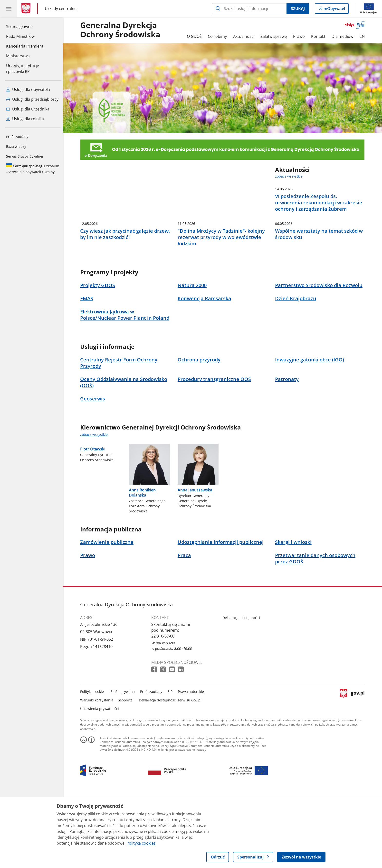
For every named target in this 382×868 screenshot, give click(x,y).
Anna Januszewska (196, 564)
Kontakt (320, 36)
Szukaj (298, 9)
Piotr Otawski (94, 564)
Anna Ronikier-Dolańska (144, 567)
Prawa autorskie (192, 766)
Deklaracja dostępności (243, 692)
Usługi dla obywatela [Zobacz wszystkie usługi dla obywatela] (28, 90)
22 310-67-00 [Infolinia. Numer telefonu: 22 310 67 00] (164, 710)
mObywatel (334, 10)
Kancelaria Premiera (25, 46)
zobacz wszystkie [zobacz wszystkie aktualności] (290, 176)
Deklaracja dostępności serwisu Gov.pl (171, 774)
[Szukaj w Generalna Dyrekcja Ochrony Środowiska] (249, 9)
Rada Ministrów (20, 36)
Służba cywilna (124, 766)
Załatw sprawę (275, 36)
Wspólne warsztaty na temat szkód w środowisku (320, 309)
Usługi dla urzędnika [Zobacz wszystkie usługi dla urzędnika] (28, 109)
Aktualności (245, 36)
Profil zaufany (17, 137)
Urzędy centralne (61, 8)
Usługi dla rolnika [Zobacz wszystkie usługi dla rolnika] (25, 119)
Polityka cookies (94, 766)
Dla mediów (344, 36)
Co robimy (219, 36)
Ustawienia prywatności (101, 783)
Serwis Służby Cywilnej (25, 156)
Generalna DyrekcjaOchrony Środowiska (121, 30)
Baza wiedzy (16, 146)
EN (363, 36)
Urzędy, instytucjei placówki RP (23, 69)
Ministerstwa (18, 56)
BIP (171, 766)
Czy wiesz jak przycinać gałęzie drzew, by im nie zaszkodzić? (126, 309)
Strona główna (25, 26)
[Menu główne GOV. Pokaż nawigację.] (9, 9)
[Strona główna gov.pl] (27, 9)
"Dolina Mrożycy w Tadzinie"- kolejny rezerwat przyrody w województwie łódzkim (222, 312)
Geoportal (127, 774)
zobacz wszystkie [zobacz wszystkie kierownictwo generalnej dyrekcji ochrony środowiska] (95, 509)
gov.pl (353, 773)
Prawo (300, 36)
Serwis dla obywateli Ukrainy (33, 169)
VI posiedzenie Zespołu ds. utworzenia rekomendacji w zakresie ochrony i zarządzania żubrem (320, 203)
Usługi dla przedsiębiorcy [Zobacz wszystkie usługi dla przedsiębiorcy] (32, 99)
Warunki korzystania (98, 774)
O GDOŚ (196, 36)
